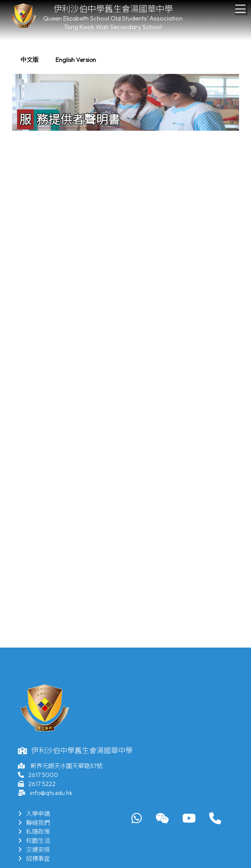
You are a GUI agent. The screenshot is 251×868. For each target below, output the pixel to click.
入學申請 (34, 814)
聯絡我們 (34, 823)
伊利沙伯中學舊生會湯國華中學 (113, 9)
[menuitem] (29, 60)
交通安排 (34, 850)
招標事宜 (34, 859)
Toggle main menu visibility (241, 6)
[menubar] (58, 60)
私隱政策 (34, 832)
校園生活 (34, 841)
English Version (76, 60)
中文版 (29, 60)
